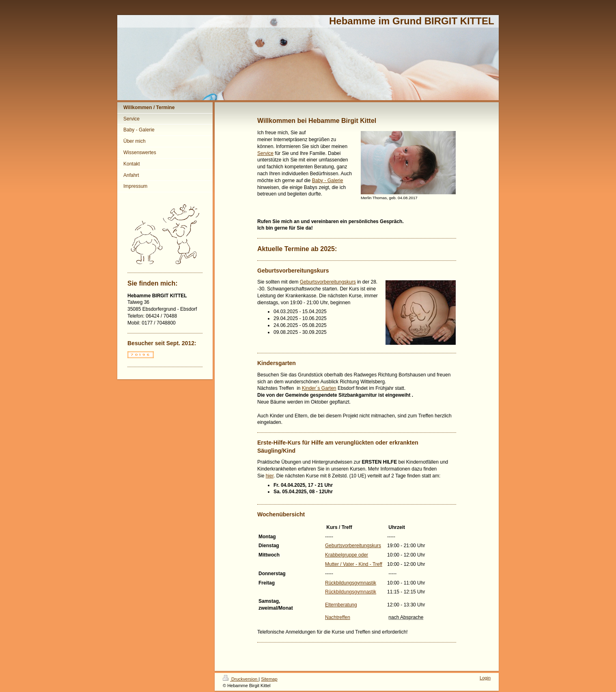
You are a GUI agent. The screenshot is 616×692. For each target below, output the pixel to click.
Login (485, 678)
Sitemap (269, 679)
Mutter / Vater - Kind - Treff (354, 564)
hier (270, 476)
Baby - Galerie (328, 181)
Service (265, 153)
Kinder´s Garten (319, 388)
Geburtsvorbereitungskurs (328, 282)
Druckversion (241, 679)
